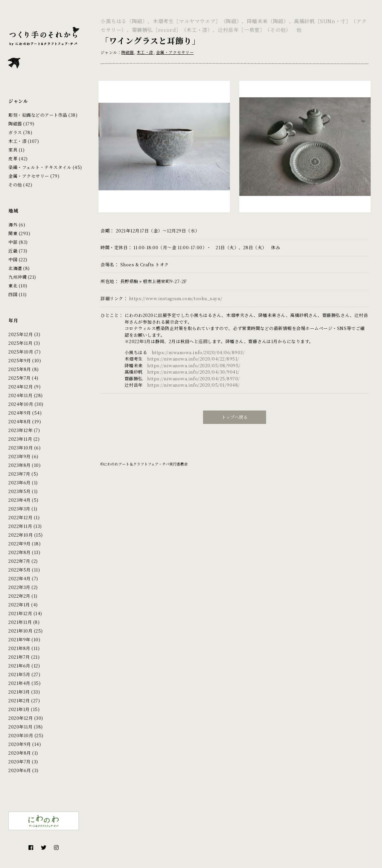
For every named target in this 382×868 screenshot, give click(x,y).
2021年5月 (19, 674)
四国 (13, 294)
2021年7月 (19, 657)
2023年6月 (20, 482)
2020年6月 (20, 770)
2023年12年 (20, 430)
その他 (15, 185)
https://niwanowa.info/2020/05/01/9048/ (194, 381)
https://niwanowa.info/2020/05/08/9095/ (194, 361)
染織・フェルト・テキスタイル (40, 167)
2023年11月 (20, 439)
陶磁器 (15, 124)
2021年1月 (19, 709)
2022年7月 (19, 561)
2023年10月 (21, 448)
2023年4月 (20, 500)
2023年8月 (20, 465)
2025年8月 (20, 369)
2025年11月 (20, 343)
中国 (13, 259)
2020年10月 (21, 735)
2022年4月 (20, 578)
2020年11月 (20, 727)
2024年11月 (20, 395)
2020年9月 (20, 744)
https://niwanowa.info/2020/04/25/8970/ (194, 374)
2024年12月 (21, 387)
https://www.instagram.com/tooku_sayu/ (176, 294)
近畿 (13, 251)
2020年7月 (20, 762)
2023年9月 (20, 456)
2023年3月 (19, 509)
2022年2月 (19, 596)
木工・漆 (17, 141)
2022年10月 (21, 535)
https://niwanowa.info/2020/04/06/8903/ (198, 348)
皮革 (13, 158)
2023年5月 (20, 491)
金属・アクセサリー (29, 176)
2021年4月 (19, 683)
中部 (13, 242)
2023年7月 (19, 474)
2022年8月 (20, 552)
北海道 (15, 268)
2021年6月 (19, 666)
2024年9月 (20, 413)
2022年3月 (19, 587)
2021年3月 (19, 692)
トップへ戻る (235, 413)
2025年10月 (21, 352)
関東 (13, 233)
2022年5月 (20, 570)
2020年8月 (20, 753)
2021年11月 (20, 622)
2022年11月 (20, 526)
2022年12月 (20, 517)
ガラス (15, 132)
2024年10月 (21, 404)
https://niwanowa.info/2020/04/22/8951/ (193, 355)
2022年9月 (20, 544)
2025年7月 (20, 378)
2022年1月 (19, 605)
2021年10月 (20, 631)
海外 (13, 225)
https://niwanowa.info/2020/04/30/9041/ (193, 368)
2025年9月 (20, 360)
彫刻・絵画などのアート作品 (38, 115)
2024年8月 (20, 421)
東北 (13, 286)
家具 (13, 150)
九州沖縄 (17, 277)
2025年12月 (21, 334)
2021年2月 (19, 700)
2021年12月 (20, 613)
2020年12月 (21, 718)
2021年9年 (19, 639)
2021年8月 (19, 648)
